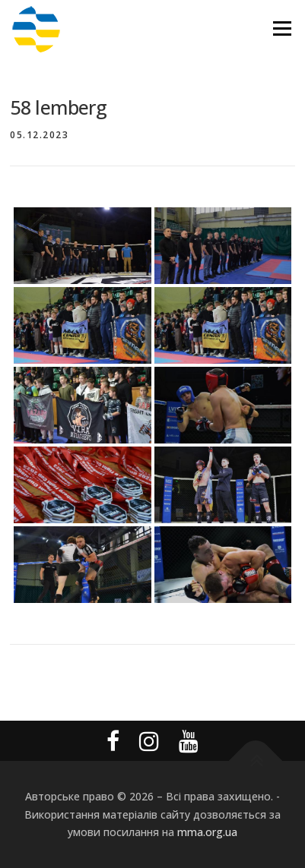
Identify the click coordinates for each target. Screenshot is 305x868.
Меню (282, 28)
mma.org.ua (207, 832)
